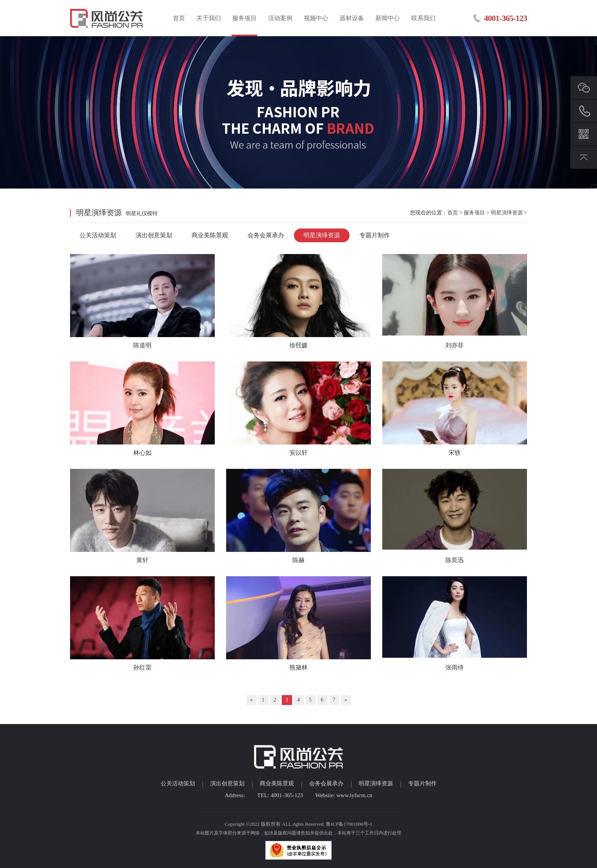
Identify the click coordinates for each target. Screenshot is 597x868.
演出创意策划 (154, 235)
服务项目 (244, 18)
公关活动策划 (98, 235)
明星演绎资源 (507, 213)
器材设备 (352, 18)
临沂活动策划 (107, 18)
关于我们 (209, 18)
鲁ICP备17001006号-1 (349, 824)
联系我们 (423, 18)
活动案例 (280, 18)
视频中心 (316, 18)
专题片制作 (375, 235)
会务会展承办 (266, 235)
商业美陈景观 (210, 235)
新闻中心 (388, 18)
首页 (179, 18)
